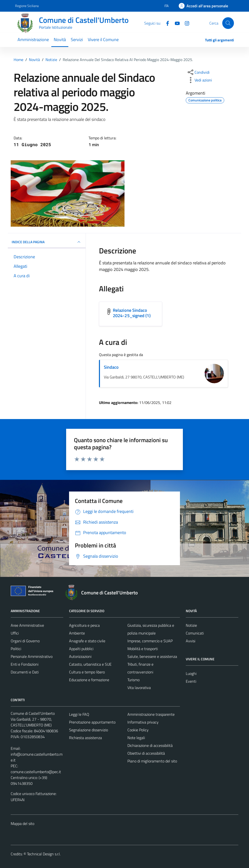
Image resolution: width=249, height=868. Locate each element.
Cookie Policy (138, 730)
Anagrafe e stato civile (87, 641)
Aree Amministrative (27, 625)
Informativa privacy (143, 722)
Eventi (191, 681)
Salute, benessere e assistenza (152, 656)
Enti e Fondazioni (25, 664)
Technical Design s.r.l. (44, 854)
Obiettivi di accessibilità (146, 753)
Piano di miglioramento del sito (152, 761)
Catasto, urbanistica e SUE (90, 664)
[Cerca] (228, 23)
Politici (16, 649)
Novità (60, 40)
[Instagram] (185, 23)
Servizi (77, 40)
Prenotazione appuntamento (92, 722)
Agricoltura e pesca (84, 625)
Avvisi (191, 641)
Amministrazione (33, 40)
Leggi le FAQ (79, 714)
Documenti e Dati (25, 672)
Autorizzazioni (80, 656)
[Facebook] (166, 23)
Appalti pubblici (81, 649)
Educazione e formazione (89, 680)
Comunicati (195, 633)
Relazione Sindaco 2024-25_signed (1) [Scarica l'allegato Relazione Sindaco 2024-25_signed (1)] (132, 313)
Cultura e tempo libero (87, 672)
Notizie (191, 625)
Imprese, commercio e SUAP (150, 641)
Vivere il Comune (103, 40)
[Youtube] (175, 23)
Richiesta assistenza (85, 738)
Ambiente (77, 633)
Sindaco (111, 367)
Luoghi (191, 673)
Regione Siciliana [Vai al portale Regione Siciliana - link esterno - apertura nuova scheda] (27, 6)
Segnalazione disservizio (89, 730)
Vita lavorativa (139, 688)
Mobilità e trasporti (143, 649)
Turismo (133, 680)
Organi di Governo (25, 641)
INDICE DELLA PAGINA (47, 242)
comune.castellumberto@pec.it (36, 772)
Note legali (136, 738)
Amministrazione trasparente (151, 714)
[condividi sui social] (198, 72)
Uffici (15, 633)
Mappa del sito (22, 823)
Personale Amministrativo (32, 656)
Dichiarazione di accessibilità (150, 745)
